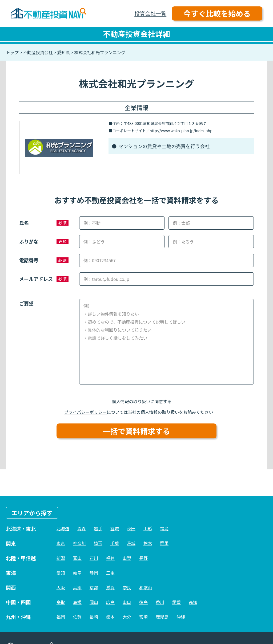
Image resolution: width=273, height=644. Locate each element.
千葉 (115, 543)
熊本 (110, 617)
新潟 (61, 558)
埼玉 (98, 543)
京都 (94, 587)
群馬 (164, 543)
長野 (143, 558)
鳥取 (61, 602)
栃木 (148, 543)
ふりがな (29, 241)
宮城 (115, 528)
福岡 (61, 617)
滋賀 (110, 587)
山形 (148, 528)
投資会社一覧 (150, 13)
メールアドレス (36, 279)
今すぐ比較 (217, 13)
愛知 (61, 573)
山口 (127, 602)
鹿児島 (162, 617)
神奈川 (79, 543)
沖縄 (181, 617)
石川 (94, 558)
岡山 (94, 602)
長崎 (94, 617)
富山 (77, 558)
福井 (110, 558)
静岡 (94, 573)
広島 (110, 602)
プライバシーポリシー (86, 412)
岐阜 (77, 573)
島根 (77, 602)
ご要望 (26, 303)
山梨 (127, 558)
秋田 (131, 528)
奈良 (127, 587)
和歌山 (146, 587)
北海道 (63, 528)
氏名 (24, 223)
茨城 (131, 543)
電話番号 (29, 260)
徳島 (143, 602)
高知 (193, 602)
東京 (61, 543)
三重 (110, 573)
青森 (82, 528)
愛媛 (176, 602)
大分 (127, 617)
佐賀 (77, 617)
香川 (160, 602)
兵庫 (77, 587)
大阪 (61, 587)
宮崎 (143, 617)
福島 (164, 528)
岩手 (98, 528)
